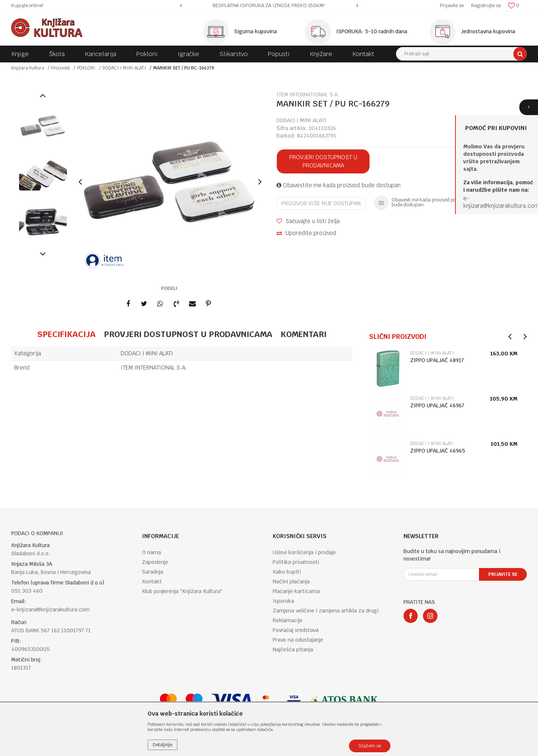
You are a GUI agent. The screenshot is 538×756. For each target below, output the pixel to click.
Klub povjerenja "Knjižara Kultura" (182, 591)
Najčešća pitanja (293, 649)
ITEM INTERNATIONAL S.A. (154, 368)
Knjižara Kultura (28, 68)
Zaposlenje (155, 562)
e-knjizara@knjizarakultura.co (499, 202)
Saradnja (153, 572)
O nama (151, 552)
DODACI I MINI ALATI (124, 68)
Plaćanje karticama (296, 591)
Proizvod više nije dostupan (321, 203)
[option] (269, 6)
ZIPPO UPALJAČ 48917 (437, 360)
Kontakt (152, 581)
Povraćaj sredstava (296, 630)
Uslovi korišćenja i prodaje (304, 552)
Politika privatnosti (296, 562)
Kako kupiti (287, 572)
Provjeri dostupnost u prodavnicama (323, 161)
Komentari (304, 334)
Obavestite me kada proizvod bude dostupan (338, 185)
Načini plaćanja (291, 581)
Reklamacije (288, 620)
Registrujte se (486, 5)
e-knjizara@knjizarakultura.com (50, 610)
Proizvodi (61, 68)
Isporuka (283, 601)
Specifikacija (66, 334)
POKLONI (86, 68)
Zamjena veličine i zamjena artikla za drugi (326, 611)
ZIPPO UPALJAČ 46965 (438, 451)
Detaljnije (163, 745)
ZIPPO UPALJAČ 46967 (437, 405)
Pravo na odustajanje (298, 640)
